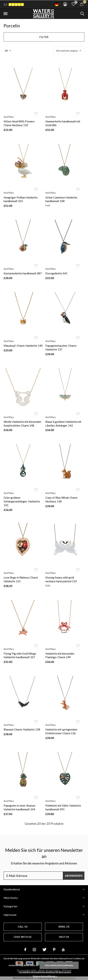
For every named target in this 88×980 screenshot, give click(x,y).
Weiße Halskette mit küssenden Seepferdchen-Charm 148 (22, 424)
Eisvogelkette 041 (56, 273)
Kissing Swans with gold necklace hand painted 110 (61, 579)
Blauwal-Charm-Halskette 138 (22, 729)
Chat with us (23, 937)
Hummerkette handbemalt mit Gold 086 (63, 123)
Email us (64, 927)
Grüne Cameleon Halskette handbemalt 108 (61, 199)
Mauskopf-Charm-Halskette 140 (23, 346)
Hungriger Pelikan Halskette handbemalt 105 (21, 199)
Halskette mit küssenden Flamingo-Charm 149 (60, 655)
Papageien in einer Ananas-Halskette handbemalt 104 (20, 807)
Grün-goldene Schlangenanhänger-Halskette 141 (22, 501)
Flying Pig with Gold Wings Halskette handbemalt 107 (20, 655)
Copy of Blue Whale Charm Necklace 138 (61, 499)
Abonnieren (74, 876)
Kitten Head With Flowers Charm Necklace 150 (19, 123)
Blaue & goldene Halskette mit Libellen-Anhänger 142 (63, 424)
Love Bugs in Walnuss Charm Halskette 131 (21, 579)
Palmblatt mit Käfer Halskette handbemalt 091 (63, 807)
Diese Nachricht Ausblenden (59, 965)
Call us (23, 927)
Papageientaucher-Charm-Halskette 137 (61, 347)
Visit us (64, 937)
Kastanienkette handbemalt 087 (23, 273)
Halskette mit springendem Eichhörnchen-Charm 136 (61, 731)
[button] (5, 14)
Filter (44, 37)
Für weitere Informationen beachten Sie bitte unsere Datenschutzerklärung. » (45, 974)
